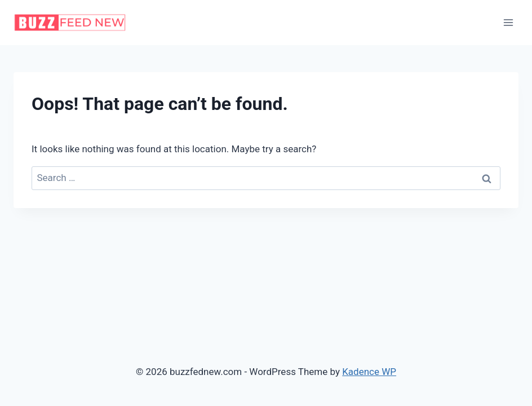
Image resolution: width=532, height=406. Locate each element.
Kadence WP (369, 372)
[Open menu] (508, 22)
